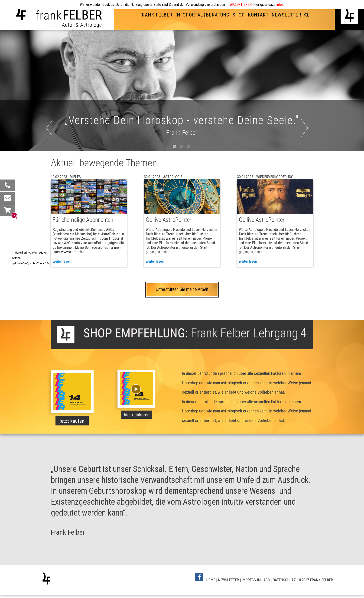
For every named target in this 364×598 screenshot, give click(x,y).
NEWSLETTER (286, 15)
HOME (211, 580)
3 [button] (189, 147)
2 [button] (182, 147)
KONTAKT (258, 15)
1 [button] (175, 147)
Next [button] (312, 136)
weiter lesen (155, 261)
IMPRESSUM (251, 580)
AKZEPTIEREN (241, 5)
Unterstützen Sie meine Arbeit (182, 289)
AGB (267, 580)
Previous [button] (60, 136)
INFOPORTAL (189, 15)
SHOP (239, 15)
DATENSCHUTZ (284, 580)
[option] (182, 90)
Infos (280, 5)
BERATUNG (218, 15)
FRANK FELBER (156, 15)
